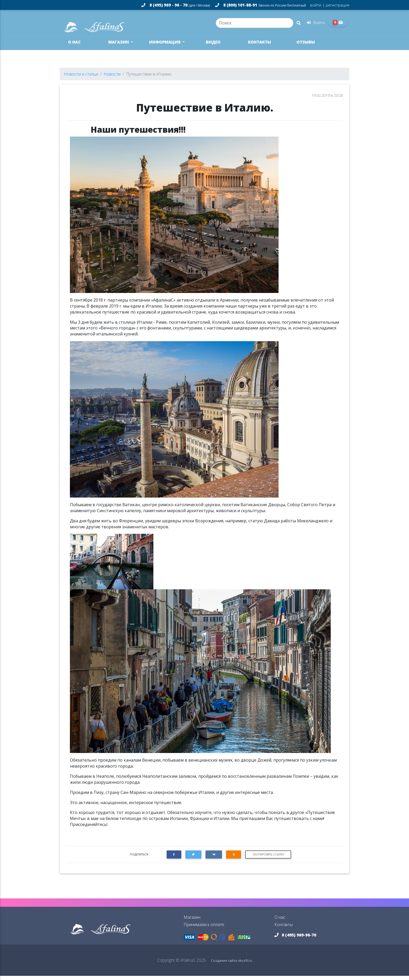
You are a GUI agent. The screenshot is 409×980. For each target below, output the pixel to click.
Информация (165, 46)
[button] (174, 859)
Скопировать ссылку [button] (268, 859)
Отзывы (306, 46)
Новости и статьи (81, 78)
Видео (213, 46)
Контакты (260, 46)
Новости (112, 78)
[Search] (254, 25)
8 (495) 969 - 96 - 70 (176, 5)
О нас (74, 46)
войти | (317, 5)
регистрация (337, 5)
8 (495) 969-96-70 (295, 939)
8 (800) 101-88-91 (261, 5)
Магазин (119, 46)
